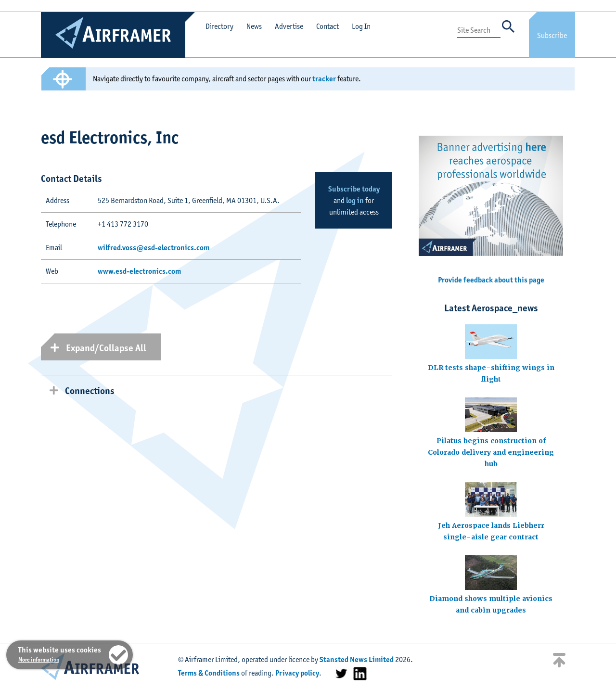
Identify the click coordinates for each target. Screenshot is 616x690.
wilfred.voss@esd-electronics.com (154, 248)
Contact (327, 26)
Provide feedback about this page (491, 280)
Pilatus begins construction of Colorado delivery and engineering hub (491, 452)
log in (355, 200)
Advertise (289, 26)
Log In (361, 26)
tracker (324, 79)
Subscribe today (354, 189)
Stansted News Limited (357, 659)
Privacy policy (297, 673)
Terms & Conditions (209, 673)
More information (39, 659)
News (254, 26)
